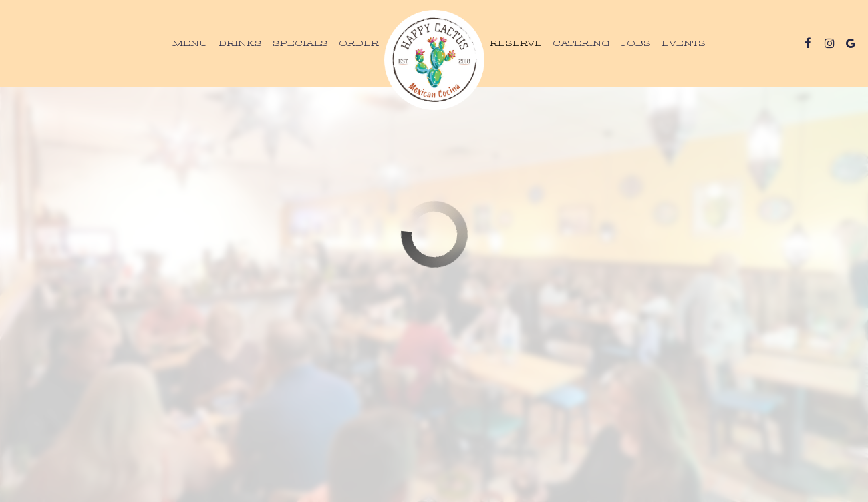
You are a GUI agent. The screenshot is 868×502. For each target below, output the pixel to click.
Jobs (636, 43)
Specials (300, 43)
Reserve (516, 43)
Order (359, 43)
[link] (434, 60)
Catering (581, 43)
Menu (190, 43)
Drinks (240, 43)
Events (684, 43)
